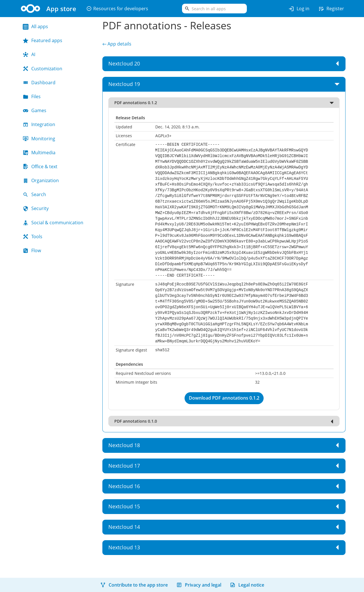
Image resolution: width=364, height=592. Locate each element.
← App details (117, 44)
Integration (39, 124)
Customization (43, 69)
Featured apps (43, 40)
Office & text (40, 166)
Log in (299, 9)
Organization (41, 180)
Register (331, 9)
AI (29, 54)
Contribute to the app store (134, 585)
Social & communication (53, 223)
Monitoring (39, 139)
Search (34, 194)
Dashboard (39, 83)
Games (35, 110)
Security (36, 208)
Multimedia (39, 153)
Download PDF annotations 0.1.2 (224, 398)
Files (32, 96)
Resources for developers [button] (117, 9)
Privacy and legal (199, 585)
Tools (33, 237)
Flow (32, 250)
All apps (35, 26)
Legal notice (247, 585)
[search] (214, 9)
